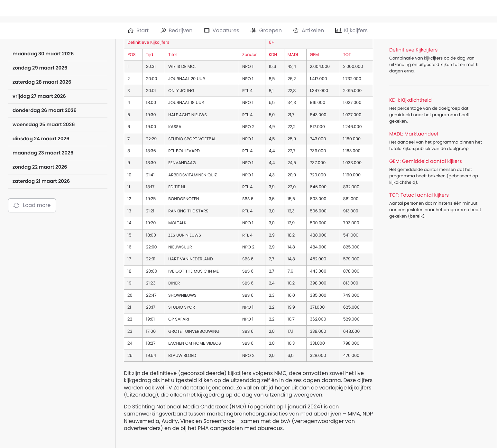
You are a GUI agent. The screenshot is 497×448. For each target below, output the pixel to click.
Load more (32, 205)
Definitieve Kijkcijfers (148, 42)
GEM (314, 55)
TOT (347, 55)
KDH (273, 55)
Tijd (150, 55)
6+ (271, 42)
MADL (293, 55)
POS (131, 55)
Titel (172, 55)
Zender (249, 55)
